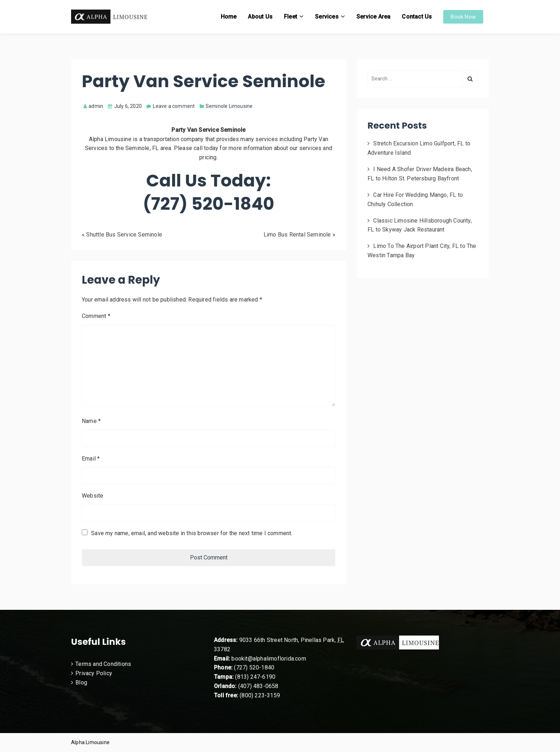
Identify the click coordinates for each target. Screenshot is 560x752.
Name (91, 421)
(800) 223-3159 (260, 695)
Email (91, 459)
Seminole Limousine (229, 106)
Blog (81, 683)
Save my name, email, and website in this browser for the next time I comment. (192, 533)
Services (327, 17)
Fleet (291, 17)
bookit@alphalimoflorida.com (268, 659)
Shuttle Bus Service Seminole (124, 235)
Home (229, 17)
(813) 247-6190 (255, 677)
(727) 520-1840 (254, 668)
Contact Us (417, 17)
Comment (96, 316)
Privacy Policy (94, 673)
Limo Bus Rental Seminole (297, 235)
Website (92, 496)
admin (93, 106)
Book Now (463, 17)
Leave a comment (174, 106)
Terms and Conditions (103, 664)
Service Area (373, 17)
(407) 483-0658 (258, 686)
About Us (260, 17)
